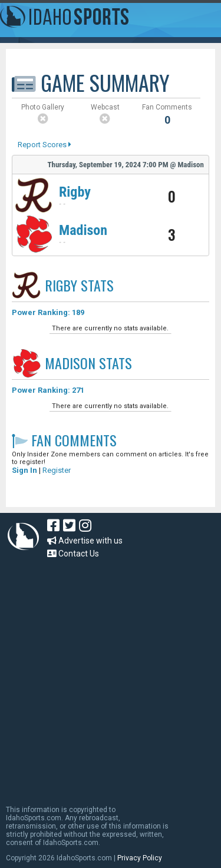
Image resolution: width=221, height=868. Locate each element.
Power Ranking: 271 (48, 390)
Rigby (75, 192)
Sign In (24, 470)
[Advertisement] (111, 676)
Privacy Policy (140, 858)
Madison (83, 230)
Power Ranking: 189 (48, 312)
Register (57, 470)
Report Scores (44, 145)
